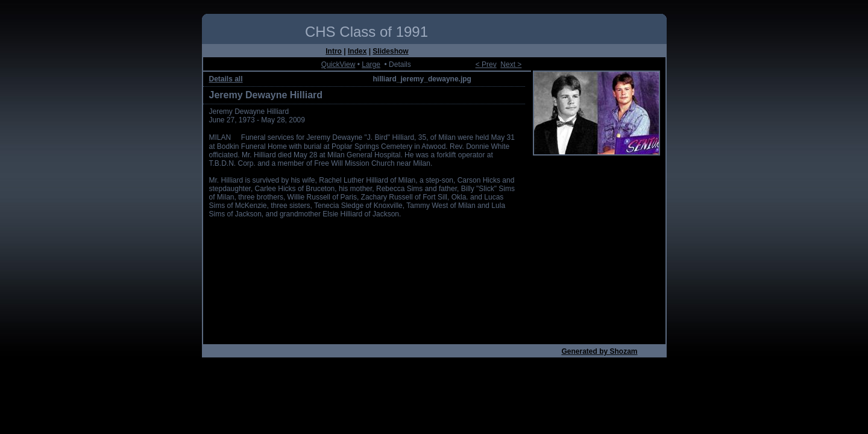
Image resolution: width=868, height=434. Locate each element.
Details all (226, 79)
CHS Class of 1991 (366, 32)
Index (357, 51)
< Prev (486, 64)
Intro (334, 51)
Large (371, 64)
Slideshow (390, 51)
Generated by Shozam (599, 351)
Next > (511, 64)
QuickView (338, 64)
